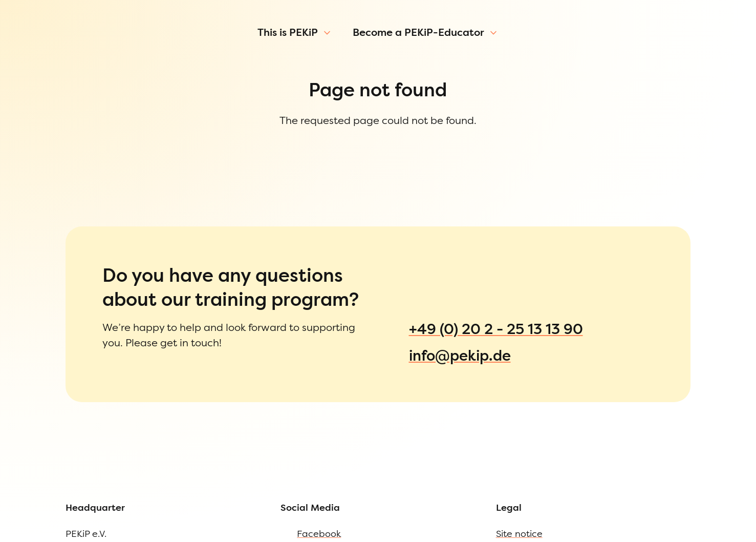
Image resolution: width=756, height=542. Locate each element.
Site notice (46, 479)
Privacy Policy (54, 500)
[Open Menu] (12, 58)
